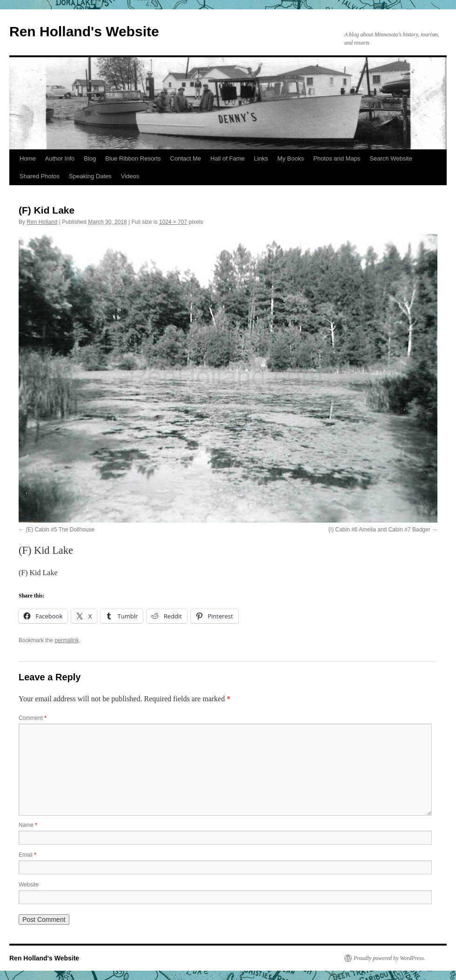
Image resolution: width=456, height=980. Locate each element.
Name (28, 825)
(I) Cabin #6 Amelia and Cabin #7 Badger (379, 530)
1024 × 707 (173, 222)
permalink (67, 640)
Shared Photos (40, 176)
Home (28, 158)
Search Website (391, 158)
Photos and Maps (337, 158)
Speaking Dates (90, 176)
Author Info (60, 158)
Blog (90, 158)
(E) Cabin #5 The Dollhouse (60, 530)
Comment (33, 718)
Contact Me (186, 158)
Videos (130, 176)
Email (27, 855)
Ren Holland (42, 222)
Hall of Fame (228, 158)
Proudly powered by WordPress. (389, 958)
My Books (291, 158)
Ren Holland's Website (84, 31)
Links (261, 158)
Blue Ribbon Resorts (133, 158)
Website (29, 885)
